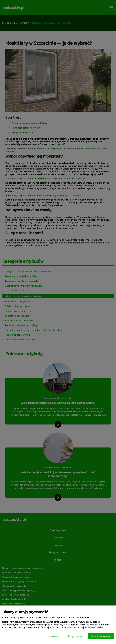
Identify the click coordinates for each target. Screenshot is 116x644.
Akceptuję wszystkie (101, 636)
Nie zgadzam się (75, 636)
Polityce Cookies (94, 627)
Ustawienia (53, 636)
